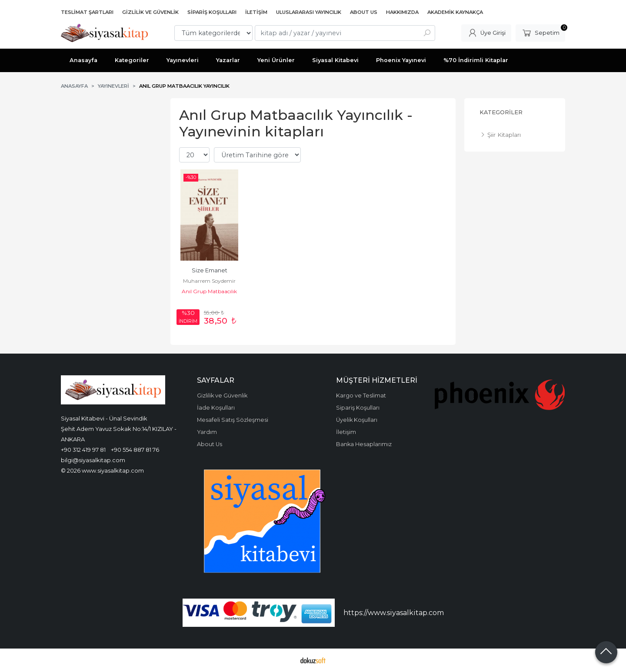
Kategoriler (501, 112)
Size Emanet (210, 270)
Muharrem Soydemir (209, 281)
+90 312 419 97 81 (83, 450)
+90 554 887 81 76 (135, 450)
